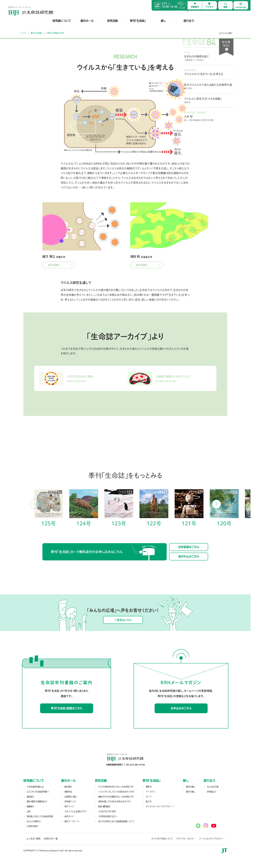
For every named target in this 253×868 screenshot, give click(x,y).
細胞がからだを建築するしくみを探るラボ (116, 803)
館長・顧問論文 (104, 813)
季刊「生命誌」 (138, 21)
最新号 (149, 794)
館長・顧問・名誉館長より (37, 808)
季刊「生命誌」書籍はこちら (67, 715)
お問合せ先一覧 (51, 845)
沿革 (29, 818)
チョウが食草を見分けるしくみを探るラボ (116, 794)
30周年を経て (33, 833)
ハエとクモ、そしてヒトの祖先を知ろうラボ (116, 798)
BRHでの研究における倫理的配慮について (116, 828)
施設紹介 (30, 803)
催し (163, 21)
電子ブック (69, 813)
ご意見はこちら (123, 627)
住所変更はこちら (189, 554)
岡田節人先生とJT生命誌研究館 (40, 823)
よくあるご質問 (34, 845)
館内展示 (68, 794)
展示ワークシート (72, 828)
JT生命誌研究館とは (35, 794)
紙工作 (149, 808)
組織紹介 (30, 813)
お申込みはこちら (181, 715)
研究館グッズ (70, 808)
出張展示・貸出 (71, 803)
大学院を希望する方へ (108, 823)
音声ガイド (69, 823)
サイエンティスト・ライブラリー (159, 813)
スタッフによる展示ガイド (76, 818)
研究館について (62, 21)
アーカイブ (150, 798)
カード (149, 803)
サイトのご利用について (162, 845)
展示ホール (87, 21)
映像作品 (68, 798)
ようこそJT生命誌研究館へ (38, 798)
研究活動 (112, 21)
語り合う (189, 21)
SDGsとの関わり (34, 828)
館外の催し (191, 798)
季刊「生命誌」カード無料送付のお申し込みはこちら (104, 559)
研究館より (212, 798)
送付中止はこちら (189, 563)
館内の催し (191, 794)
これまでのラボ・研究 (107, 818)
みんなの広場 (213, 794)
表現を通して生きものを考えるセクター (115, 808)
